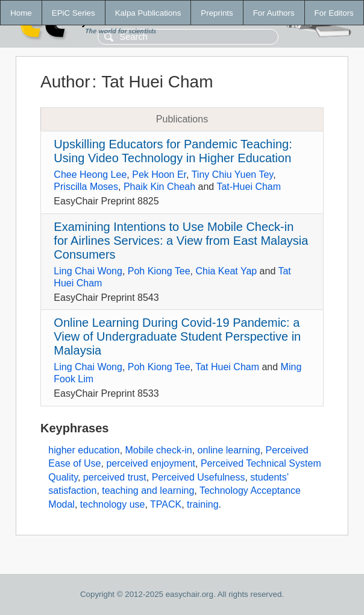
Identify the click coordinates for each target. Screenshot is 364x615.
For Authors (274, 13)
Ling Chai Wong (88, 271)
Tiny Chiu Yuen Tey (233, 175)
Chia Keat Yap (226, 271)
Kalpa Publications (148, 13)
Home (21, 13)
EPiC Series (74, 13)
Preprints (217, 13)
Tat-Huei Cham (249, 187)
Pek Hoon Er (159, 175)
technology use (113, 504)
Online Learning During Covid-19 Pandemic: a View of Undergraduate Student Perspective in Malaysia (177, 336)
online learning (229, 450)
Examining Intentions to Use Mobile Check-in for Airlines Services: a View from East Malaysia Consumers (181, 241)
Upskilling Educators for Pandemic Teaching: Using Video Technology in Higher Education (173, 151)
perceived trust (115, 477)
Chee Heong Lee (90, 175)
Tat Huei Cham (227, 367)
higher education (84, 450)
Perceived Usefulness (199, 477)
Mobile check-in (159, 450)
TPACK (166, 504)
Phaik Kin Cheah (159, 187)
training (202, 504)
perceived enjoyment (151, 463)
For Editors (334, 13)
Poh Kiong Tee (159, 271)
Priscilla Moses (86, 187)
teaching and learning (148, 490)
